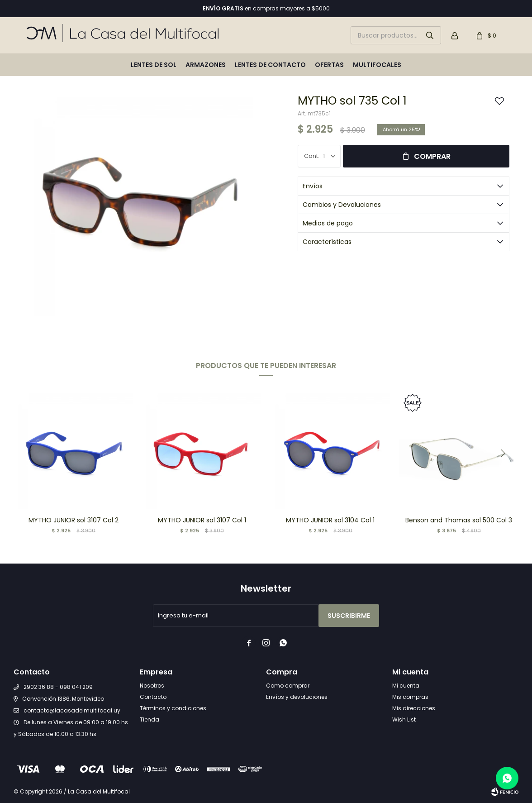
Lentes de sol (154, 65)
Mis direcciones (414, 708)
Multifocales (377, 65)
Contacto (153, 697)
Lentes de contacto (270, 65)
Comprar (432, 156)
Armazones (206, 65)
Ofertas (329, 65)
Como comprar (288, 686)
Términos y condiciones (173, 708)
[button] (503, 453)
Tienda (150, 719)
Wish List (404, 719)
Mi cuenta (406, 686)
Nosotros (152, 686)
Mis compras (410, 697)
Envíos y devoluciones (297, 697)
